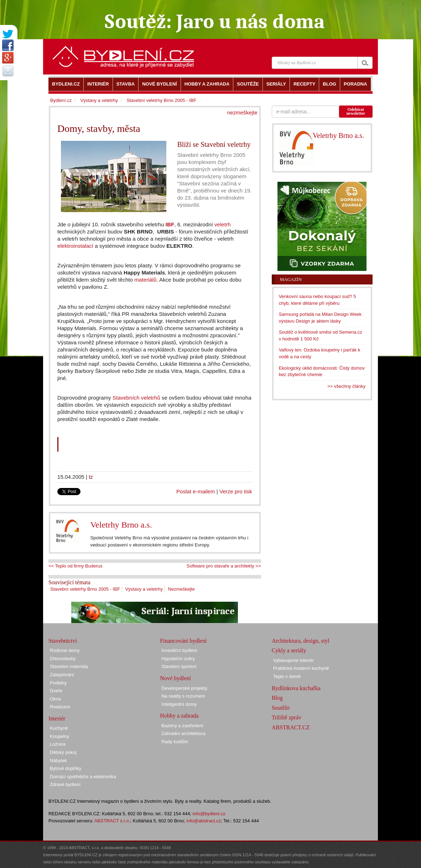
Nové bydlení (175, 678)
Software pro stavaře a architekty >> (224, 566)
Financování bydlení (183, 641)
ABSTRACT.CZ (291, 727)
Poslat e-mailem (196, 491)
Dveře (56, 691)
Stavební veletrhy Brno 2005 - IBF (85, 589)
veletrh (222, 224)
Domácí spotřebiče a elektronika (83, 777)
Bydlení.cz (61, 100)
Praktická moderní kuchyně (301, 668)
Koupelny (59, 736)
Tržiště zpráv (287, 717)
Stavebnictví (63, 641)
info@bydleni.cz (209, 814)
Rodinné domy (65, 650)
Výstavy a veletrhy (144, 589)
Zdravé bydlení (65, 784)
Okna (55, 699)
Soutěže (281, 708)
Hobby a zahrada (179, 716)
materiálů (145, 280)
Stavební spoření (179, 666)
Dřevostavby (63, 659)
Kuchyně (59, 728)
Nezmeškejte (181, 589)
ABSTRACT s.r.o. (112, 821)
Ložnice (58, 744)
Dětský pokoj (63, 752)
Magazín (291, 279)
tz (91, 477)
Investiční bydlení (179, 650)
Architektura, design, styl (301, 641)
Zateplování (62, 675)
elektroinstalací (75, 246)
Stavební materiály (69, 666)
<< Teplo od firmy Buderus (76, 566)
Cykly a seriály (289, 650)
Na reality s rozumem (183, 696)
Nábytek (58, 761)
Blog (277, 698)
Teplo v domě (287, 676)
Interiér (57, 718)
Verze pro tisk (236, 491)
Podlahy (58, 683)
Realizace (60, 707)
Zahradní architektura (183, 733)
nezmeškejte (242, 112)
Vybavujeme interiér (293, 660)
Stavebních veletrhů (136, 398)
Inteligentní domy (179, 704)
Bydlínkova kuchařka (296, 688)
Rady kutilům (175, 742)
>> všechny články (346, 386)
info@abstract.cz (204, 821)
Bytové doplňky (66, 768)
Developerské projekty (184, 688)
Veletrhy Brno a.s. (121, 525)
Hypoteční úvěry (178, 659)
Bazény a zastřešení (182, 726)
